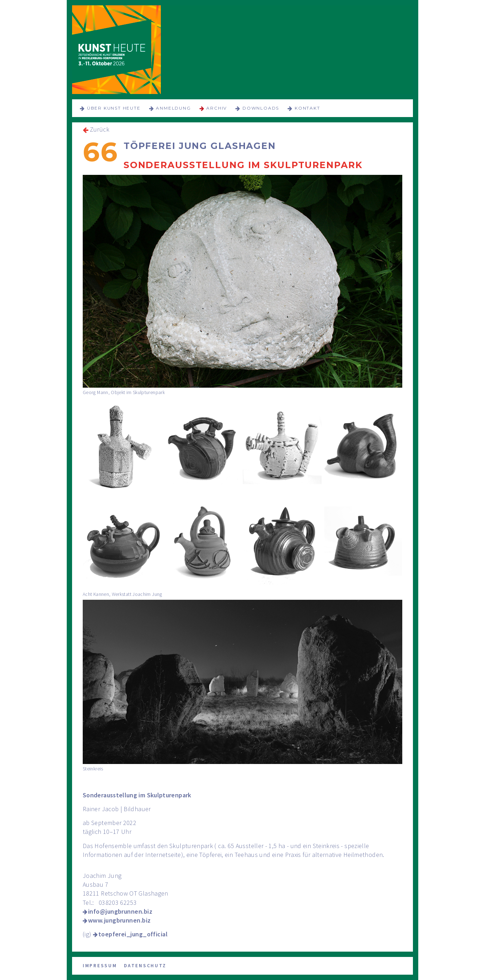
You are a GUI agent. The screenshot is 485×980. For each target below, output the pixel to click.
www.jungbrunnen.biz (119, 920)
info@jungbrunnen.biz (120, 911)
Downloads (261, 108)
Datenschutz (145, 966)
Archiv (217, 108)
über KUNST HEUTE (114, 108)
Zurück (100, 129)
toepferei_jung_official (133, 934)
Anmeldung (173, 108)
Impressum (100, 966)
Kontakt (307, 108)
